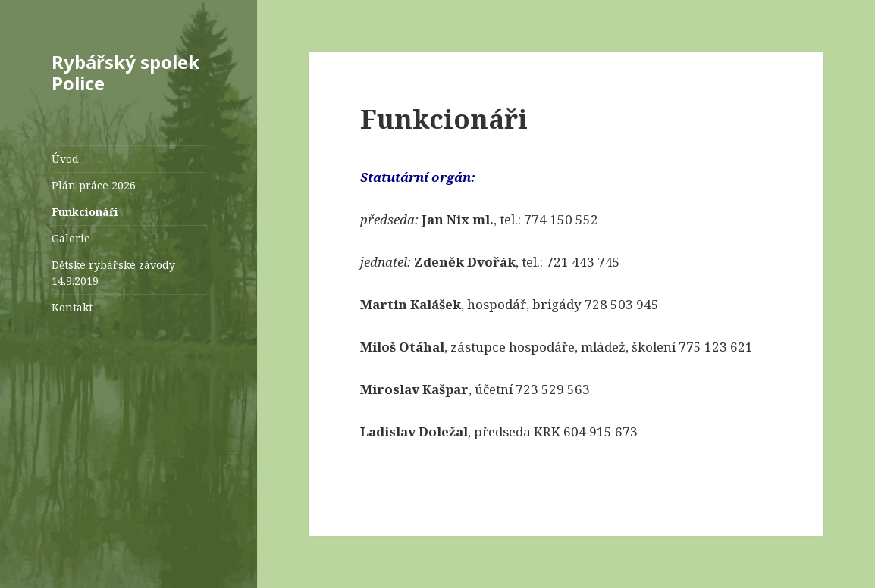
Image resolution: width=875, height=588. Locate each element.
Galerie (71, 238)
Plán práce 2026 (94, 185)
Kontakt (72, 307)
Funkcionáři (85, 212)
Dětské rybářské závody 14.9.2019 (113, 273)
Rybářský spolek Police (125, 72)
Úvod (65, 159)
